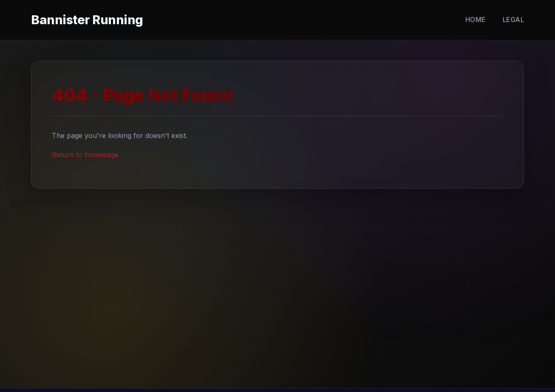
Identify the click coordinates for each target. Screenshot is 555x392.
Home (476, 20)
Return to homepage (85, 155)
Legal (514, 20)
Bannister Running (87, 20)
